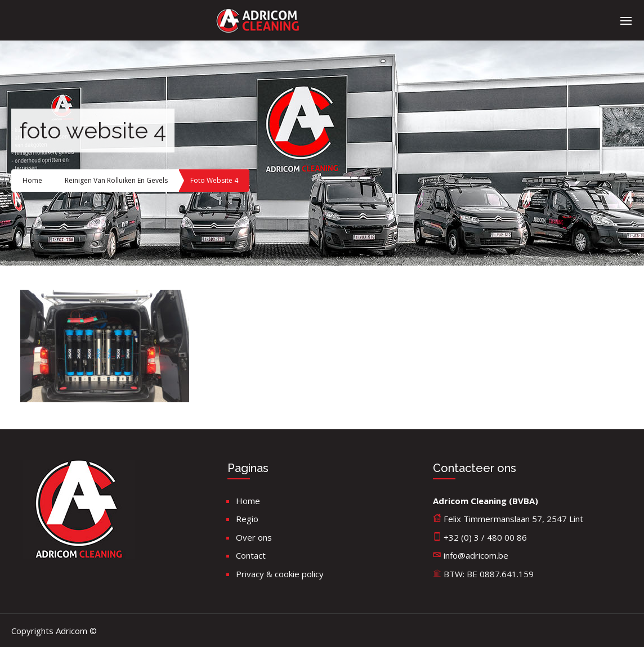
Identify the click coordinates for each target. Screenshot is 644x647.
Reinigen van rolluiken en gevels (116, 180)
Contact (251, 555)
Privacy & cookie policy (280, 574)
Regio (247, 519)
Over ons (254, 537)
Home (32, 180)
